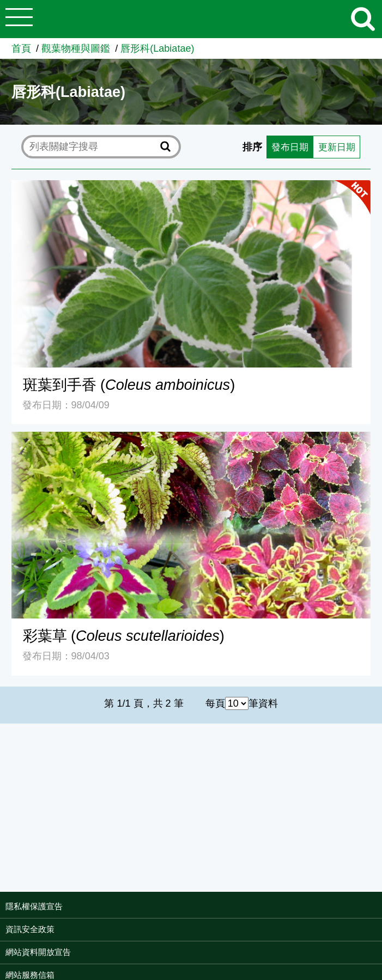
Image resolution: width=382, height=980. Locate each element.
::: (378, 907)
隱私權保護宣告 (34, 906)
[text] (93, 147)
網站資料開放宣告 (38, 952)
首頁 (21, 48)
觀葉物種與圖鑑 (76, 48)
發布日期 (286, 147)
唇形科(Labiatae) (157, 48)
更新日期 (335, 147)
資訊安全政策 (30, 929)
